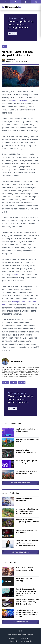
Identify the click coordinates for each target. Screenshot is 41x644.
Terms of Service (27, 641)
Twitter (30, 376)
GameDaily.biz (12, 634)
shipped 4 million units (21, 101)
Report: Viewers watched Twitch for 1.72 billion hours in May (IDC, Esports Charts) (27, 602)
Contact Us (25, 638)
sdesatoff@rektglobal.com (11, 376)
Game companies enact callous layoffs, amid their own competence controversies (27, 543)
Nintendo (22, 382)
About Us (12, 638)
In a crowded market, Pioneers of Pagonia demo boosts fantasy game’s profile (27, 511)
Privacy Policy (13, 641)
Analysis (5, 382)
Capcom (13, 382)
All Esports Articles (20, 622)
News (5, 47)
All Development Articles (20, 483)
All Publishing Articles (20, 552)
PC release (16, 275)
